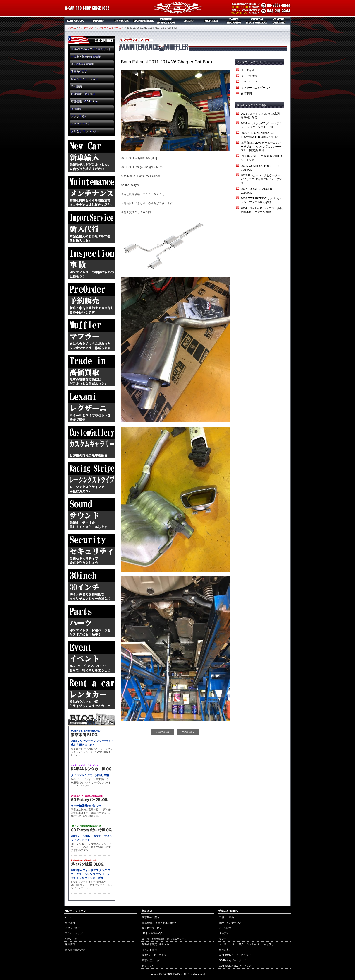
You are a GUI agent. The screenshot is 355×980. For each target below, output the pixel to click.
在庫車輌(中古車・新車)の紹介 (159, 923)
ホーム (72, 28)
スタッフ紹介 (79, 116)
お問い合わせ (72, 939)
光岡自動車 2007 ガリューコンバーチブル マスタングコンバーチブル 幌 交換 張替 (261, 147)
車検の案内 (225, 950)
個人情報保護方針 (75, 950)
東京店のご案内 (151, 917)
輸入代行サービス (152, 928)
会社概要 (76, 109)
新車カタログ (79, 72)
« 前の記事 (163, 732)
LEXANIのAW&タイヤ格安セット (91, 49)
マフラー (211, 21)
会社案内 (70, 923)
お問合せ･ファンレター (85, 131)
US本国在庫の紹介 (152, 933)
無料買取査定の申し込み (156, 944)
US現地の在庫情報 (82, 64)
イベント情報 (149, 950)
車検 (166, 21)
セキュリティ (249, 82)
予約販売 (76, 87)
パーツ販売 (234, 21)
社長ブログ (148, 966)
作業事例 (246, 94)
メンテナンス (144, 21)
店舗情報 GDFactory (84, 102)
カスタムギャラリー (279, 21)
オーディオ (189, 21)
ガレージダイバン (177, 8)
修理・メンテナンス (230, 923)
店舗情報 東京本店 (83, 94)
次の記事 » (188, 732)
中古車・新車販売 (76, 21)
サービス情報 (249, 76)
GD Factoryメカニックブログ (235, 966)
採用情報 (70, 944)
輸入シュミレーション (84, 79)
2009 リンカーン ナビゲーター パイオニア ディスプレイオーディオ (262, 179)
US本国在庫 (121, 21)
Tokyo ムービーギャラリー (157, 955)
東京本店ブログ (151, 960)
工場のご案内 (226, 917)
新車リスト (98, 21)
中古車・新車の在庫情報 (86, 57)
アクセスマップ (80, 124)
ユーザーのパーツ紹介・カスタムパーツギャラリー (248, 944)
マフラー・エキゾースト (110, 28)
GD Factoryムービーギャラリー (236, 955)
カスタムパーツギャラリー (257, 21)
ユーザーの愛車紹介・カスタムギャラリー (166, 939)
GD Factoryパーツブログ (233, 960)
